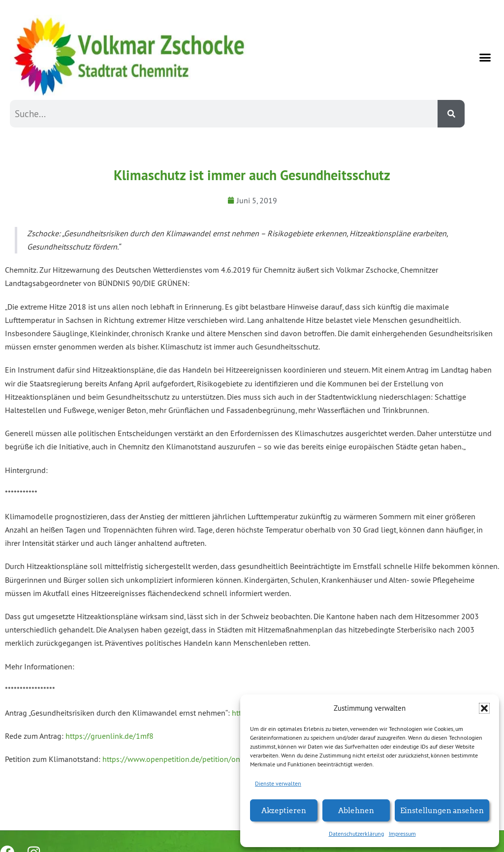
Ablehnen (356, 810)
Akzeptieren (284, 810)
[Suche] (451, 114)
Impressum (402, 834)
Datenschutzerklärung (356, 834)
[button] (484, 708)
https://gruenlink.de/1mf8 (110, 736)
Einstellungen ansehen (442, 810)
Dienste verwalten (278, 783)
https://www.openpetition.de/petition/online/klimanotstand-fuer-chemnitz (228, 759)
